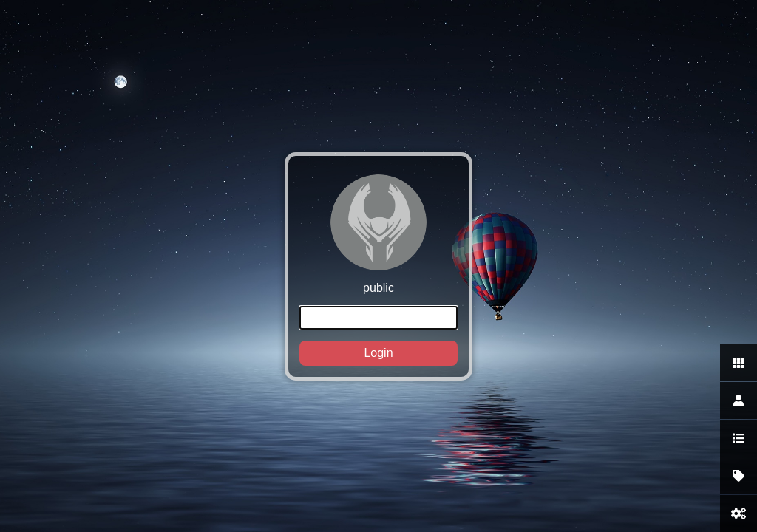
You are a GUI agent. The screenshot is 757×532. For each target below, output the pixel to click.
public (378, 270)
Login (378, 353)
